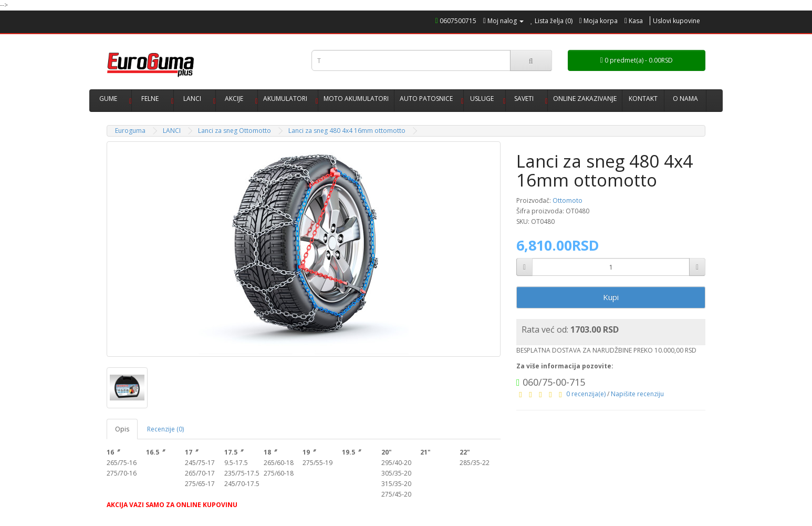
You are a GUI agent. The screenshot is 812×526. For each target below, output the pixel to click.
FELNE (150, 99)
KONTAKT (643, 99)
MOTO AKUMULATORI (356, 99)
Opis (122, 429)
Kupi (611, 297)
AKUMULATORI (285, 99)
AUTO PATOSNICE (426, 99)
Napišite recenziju (637, 394)
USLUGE (482, 99)
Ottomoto (568, 200)
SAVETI (524, 99)
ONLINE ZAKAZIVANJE (585, 99)
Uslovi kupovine (676, 21)
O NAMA (685, 99)
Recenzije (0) (165, 429)
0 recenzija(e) (586, 394)
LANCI (192, 99)
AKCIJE (234, 99)
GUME (108, 99)
